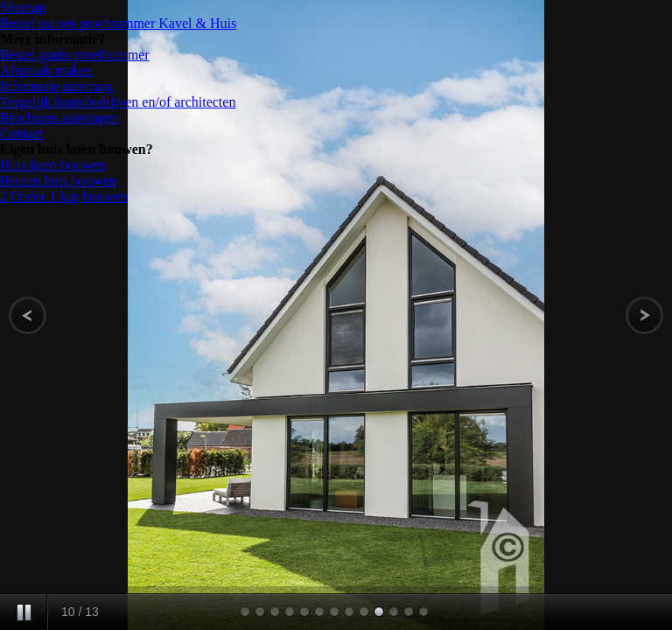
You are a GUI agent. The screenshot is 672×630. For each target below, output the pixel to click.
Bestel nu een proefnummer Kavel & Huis (118, 23)
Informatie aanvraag (56, 86)
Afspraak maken (46, 70)
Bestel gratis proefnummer (75, 55)
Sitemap (23, 7)
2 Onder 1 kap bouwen (64, 196)
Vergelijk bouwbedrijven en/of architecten (118, 102)
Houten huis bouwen (58, 181)
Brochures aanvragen (59, 118)
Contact (22, 133)
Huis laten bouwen (52, 165)
